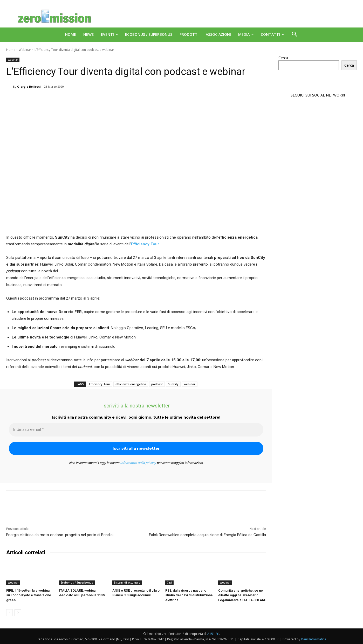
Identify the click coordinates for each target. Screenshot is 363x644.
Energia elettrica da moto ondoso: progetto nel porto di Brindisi (60, 535)
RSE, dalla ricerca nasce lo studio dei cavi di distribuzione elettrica (189, 595)
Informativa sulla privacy (138, 463)
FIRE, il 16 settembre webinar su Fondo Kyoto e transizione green (29, 595)
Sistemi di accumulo (127, 583)
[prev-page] (9, 613)
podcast (157, 384)
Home (11, 50)
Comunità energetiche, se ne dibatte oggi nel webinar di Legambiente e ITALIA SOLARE (242, 595)
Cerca (283, 58)
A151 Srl (213, 634)
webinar (190, 384)
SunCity (173, 384)
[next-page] (18, 613)
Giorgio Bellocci (29, 86)
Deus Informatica (314, 639)
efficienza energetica (131, 384)
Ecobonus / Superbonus (77, 583)
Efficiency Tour (100, 384)
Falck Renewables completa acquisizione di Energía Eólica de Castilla (207, 535)
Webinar (25, 50)
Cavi (169, 583)
